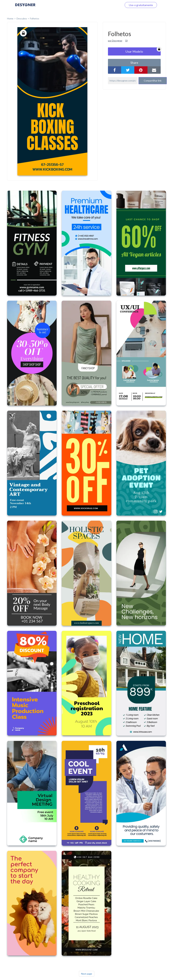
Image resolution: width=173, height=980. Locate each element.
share (134, 63)
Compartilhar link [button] (153, 81)
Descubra (22, 18)
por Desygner (115, 41)
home (10, 18)
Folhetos (35, 18)
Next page (87, 974)
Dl (126, 41)
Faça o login (112, 5)
